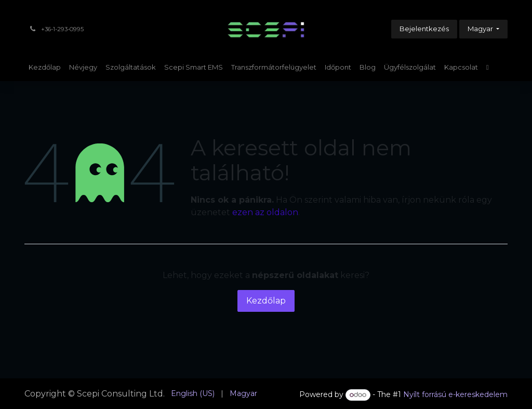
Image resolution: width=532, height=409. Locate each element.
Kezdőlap (266, 301)
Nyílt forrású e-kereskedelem (455, 394)
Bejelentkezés (424, 29)
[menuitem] (45, 68)
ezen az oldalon (265, 212)
